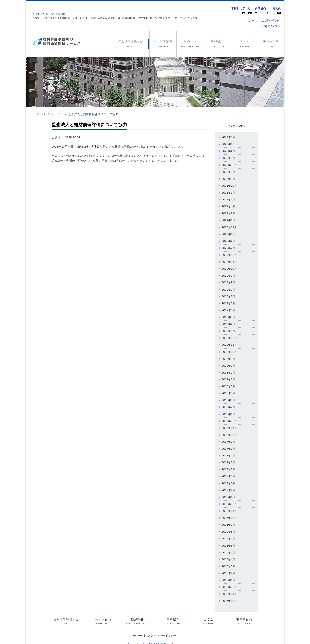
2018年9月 (229, 356)
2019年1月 (229, 329)
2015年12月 (230, 582)
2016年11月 (230, 507)
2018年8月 (229, 363)
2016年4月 (229, 555)
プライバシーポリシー (162, 630)
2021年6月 (229, 199)
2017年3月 (229, 479)
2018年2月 (229, 404)
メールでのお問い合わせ (265, 21)
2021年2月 (229, 212)
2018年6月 (229, 377)
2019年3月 (229, 315)
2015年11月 (230, 589)
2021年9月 (229, 192)
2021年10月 (230, 185)
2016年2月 (229, 568)
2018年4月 (229, 390)
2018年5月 (229, 384)
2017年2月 (229, 486)
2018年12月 (230, 336)
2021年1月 (229, 219)
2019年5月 (229, 301)
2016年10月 (230, 513)
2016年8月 (229, 527)
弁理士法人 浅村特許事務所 (48, 14)
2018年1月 (229, 411)
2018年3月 (229, 397)
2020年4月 (229, 240)
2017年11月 (230, 424)
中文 (278, 26)
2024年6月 (229, 137)
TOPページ (44, 114)
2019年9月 (229, 274)
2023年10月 (230, 144)
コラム (61, 114)
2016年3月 (229, 561)
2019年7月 (229, 288)
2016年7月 (229, 534)
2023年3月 (229, 158)
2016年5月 (229, 548)
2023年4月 (229, 151)
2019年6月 (229, 295)
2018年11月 (230, 342)
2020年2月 (229, 247)
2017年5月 (229, 466)
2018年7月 (229, 370)
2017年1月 (229, 493)
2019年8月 (229, 281)
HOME (138, 630)
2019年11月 (230, 260)
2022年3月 (229, 171)
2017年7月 (229, 452)
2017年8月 (229, 445)
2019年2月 (229, 322)
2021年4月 (229, 206)
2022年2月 (229, 178)
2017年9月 (229, 438)
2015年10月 (230, 596)
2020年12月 (230, 226)
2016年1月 (229, 575)
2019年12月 (230, 254)
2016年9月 (229, 520)
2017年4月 (229, 473)
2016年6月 (229, 541)
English (267, 26)
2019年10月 (230, 267)
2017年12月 (230, 418)
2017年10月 (230, 431)
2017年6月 (229, 459)
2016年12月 (230, 500)
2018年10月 (230, 349)
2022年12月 (230, 165)
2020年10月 (230, 233)
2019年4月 (229, 308)
